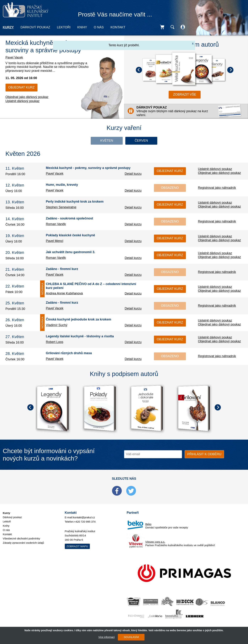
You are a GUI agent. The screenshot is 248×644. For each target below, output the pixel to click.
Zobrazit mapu (77, 546)
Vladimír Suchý (57, 325)
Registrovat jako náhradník (217, 188)
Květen (107, 141)
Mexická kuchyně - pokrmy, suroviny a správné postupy (88, 168)
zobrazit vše (185, 94)
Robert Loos (54, 342)
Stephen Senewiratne (61, 207)
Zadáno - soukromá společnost (69, 219)
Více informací (107, 637)
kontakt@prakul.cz (84, 517)
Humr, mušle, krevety (62, 185)
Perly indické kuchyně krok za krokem (75, 202)
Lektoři (64, 27)
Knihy (82, 27)
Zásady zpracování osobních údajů (24, 543)
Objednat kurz (21, 87)
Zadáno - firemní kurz (62, 269)
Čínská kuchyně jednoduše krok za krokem (78, 320)
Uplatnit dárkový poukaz (23, 101)
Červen (141, 141)
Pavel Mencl (54, 241)
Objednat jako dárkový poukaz (27, 97)
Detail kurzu (133, 174)
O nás (99, 27)
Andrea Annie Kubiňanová (64, 293)
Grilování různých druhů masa (69, 353)
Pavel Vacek (14, 57)
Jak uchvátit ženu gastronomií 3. (70, 252)
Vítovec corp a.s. (155, 542)
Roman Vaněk (56, 224)
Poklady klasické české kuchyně (70, 235)
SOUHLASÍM (131, 637)
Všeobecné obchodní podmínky (21, 538)
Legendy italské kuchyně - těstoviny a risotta (80, 336)
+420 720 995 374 (85, 522)
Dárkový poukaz (35, 27)
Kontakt (118, 27)
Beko (148, 524)
